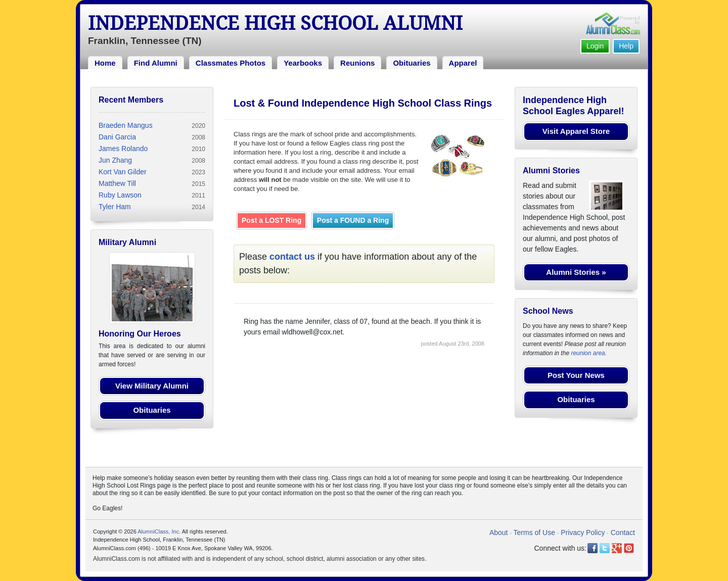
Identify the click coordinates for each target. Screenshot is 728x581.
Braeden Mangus (126, 125)
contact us (292, 257)
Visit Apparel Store (576, 131)
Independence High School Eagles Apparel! (573, 106)
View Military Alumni (152, 386)
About (499, 532)
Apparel (463, 63)
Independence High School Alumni (275, 23)
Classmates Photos (231, 63)
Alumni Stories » (576, 272)
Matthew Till (117, 183)
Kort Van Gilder (123, 172)
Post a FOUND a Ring (353, 220)
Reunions (357, 63)
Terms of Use (534, 532)
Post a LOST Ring (271, 220)
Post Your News (576, 375)
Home (105, 63)
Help (626, 46)
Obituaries (412, 63)
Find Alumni (156, 63)
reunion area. (589, 353)
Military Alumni (127, 242)
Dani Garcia (117, 137)
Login (595, 46)
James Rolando (123, 149)
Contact (623, 532)
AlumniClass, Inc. (159, 531)
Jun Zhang (115, 160)
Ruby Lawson (120, 195)
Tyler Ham (115, 207)
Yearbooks (303, 63)
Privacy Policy (583, 532)
